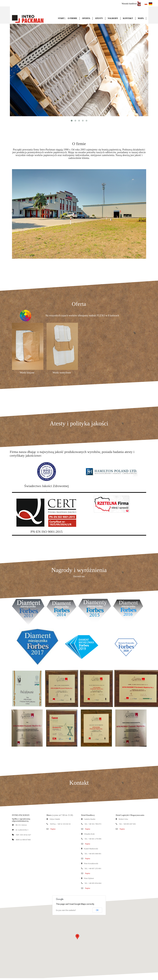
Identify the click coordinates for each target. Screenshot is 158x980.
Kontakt (128, 18)
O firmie (72, 18)
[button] (77, 936)
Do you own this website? (66, 910)
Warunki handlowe (131, 4)
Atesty (99, 18)
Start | (62, 18)
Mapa (141, 18)
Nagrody (113, 18)
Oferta (86, 18)
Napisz (53, 829)
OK (97, 910)
